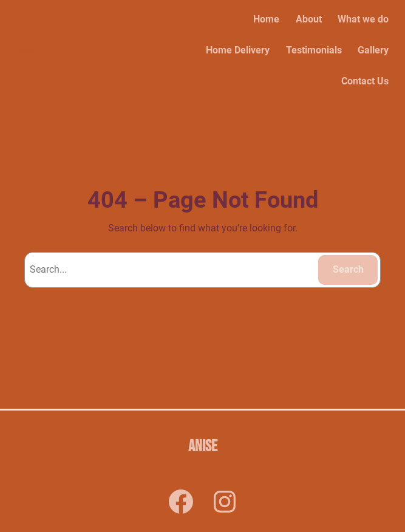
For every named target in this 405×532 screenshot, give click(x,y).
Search (348, 269)
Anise (26, 50)
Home (266, 19)
